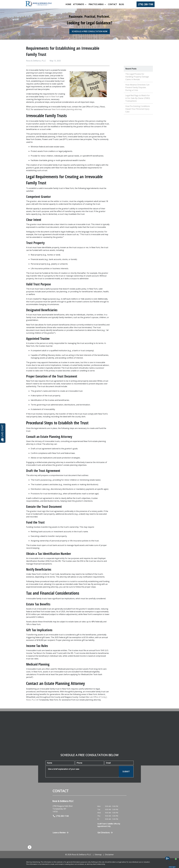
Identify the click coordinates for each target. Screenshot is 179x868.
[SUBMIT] (126, 772)
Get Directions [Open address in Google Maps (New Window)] (105, 833)
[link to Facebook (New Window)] (30, 847)
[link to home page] (39, 4)
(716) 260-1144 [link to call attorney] (61, 816)
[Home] (68, 4)
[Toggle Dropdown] (86, 4)
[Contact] (113, 4)
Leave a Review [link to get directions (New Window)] (61, 833)
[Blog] (121, 4)
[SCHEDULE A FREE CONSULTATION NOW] (90, 31)
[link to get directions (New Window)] (73, 809)
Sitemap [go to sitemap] (98, 855)
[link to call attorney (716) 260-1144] (146, 4)
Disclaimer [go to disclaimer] (109, 855)
